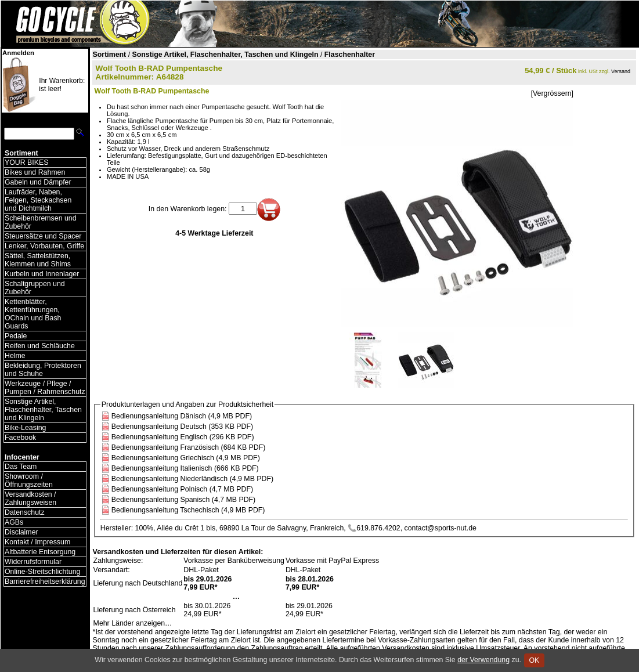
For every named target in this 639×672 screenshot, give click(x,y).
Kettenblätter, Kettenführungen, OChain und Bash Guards (33, 314)
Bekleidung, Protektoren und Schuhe (43, 370)
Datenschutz (25, 512)
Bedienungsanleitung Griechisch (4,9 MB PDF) (186, 458)
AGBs (14, 522)
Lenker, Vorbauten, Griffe (44, 246)
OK (534, 660)
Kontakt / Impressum (37, 542)
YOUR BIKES (26, 162)
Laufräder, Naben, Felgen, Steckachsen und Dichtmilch (38, 200)
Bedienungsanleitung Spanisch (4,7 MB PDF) (183, 500)
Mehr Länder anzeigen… (133, 623)
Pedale (16, 336)
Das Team (21, 467)
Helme (15, 356)
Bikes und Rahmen (35, 172)
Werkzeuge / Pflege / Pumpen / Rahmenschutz (45, 388)
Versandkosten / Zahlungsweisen (30, 498)
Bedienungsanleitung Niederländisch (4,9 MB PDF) (192, 479)
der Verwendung (483, 660)
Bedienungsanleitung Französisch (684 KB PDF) (189, 447)
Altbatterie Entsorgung (40, 552)
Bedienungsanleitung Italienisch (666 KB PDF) (185, 468)
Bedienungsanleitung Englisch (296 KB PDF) (183, 437)
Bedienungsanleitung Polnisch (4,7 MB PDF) (182, 489)
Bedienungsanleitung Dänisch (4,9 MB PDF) (182, 416)
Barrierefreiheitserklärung (45, 581)
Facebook (20, 438)
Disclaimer (21, 532)
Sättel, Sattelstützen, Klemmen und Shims (38, 260)
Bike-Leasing (25, 428)
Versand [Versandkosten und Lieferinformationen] (621, 71)
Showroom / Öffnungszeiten (29, 480)
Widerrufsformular (33, 562)
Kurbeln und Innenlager (42, 274)
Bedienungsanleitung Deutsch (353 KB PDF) (182, 427)
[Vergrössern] (552, 93)
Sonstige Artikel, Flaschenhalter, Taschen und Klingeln (43, 410)
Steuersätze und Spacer (43, 236)
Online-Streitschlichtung (42, 572)
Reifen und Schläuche (40, 346)
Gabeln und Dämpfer (38, 182)
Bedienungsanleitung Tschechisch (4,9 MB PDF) (188, 510)
